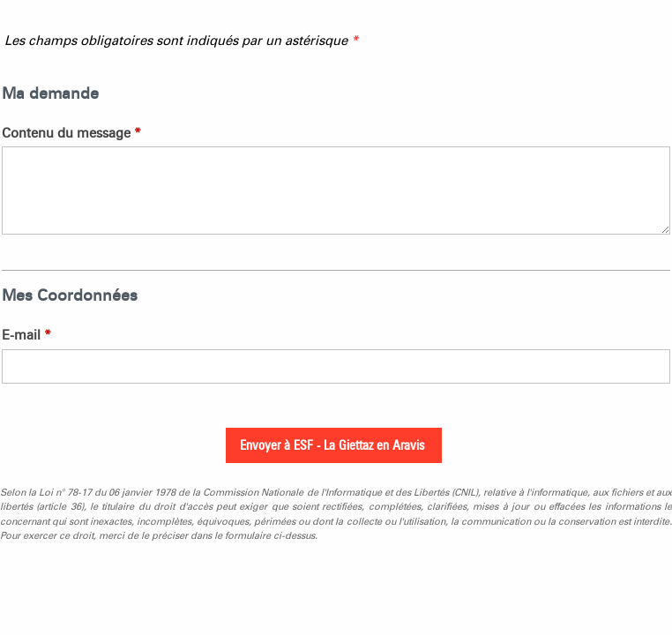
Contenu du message (71, 133)
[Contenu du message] (336, 190)
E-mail (26, 335)
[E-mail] (336, 366)
